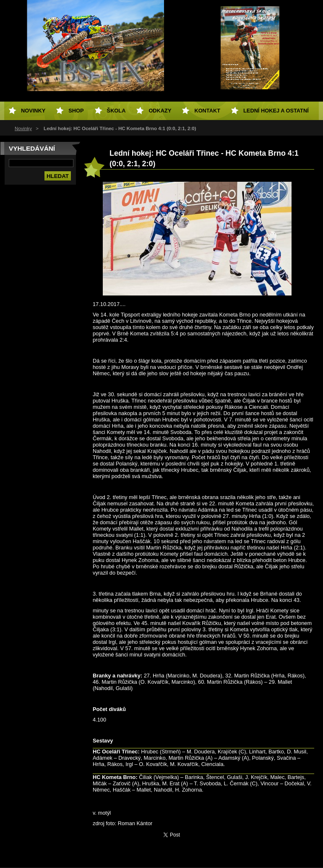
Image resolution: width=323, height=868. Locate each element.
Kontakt (207, 111)
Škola (116, 111)
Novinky (23, 128)
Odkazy (160, 111)
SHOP (76, 111)
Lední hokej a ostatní (276, 111)
